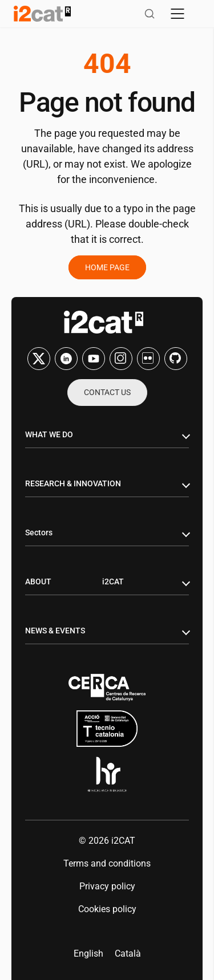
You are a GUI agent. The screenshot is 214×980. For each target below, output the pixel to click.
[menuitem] (88, 954)
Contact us (107, 392)
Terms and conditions (107, 863)
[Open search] (150, 14)
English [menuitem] (88, 953)
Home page (107, 267)
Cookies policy (107, 909)
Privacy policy (107, 886)
